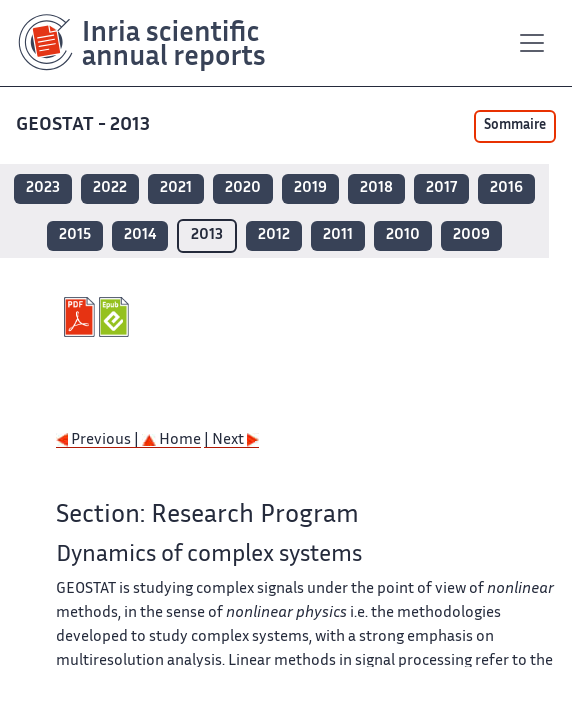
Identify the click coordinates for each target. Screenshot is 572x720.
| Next (231, 440)
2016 (506, 188)
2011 (338, 235)
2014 (140, 235)
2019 (310, 188)
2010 (403, 235)
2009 (471, 235)
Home (171, 440)
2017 (441, 188)
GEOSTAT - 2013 (85, 125)
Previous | (99, 440)
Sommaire (515, 126)
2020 (243, 188)
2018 (376, 188)
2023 (43, 188)
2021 (176, 188)
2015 (75, 235)
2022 (110, 188)
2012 (274, 235)
